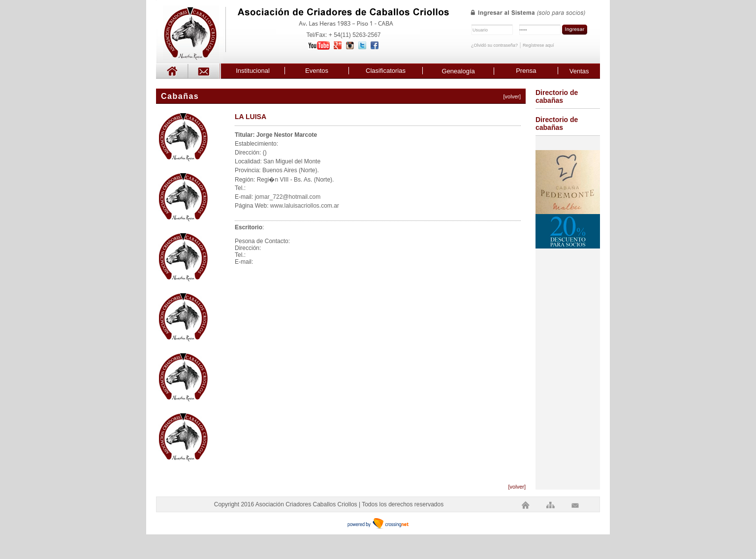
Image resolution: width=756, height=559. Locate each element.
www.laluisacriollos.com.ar (305, 206)
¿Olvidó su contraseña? (494, 45)
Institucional (253, 71)
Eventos (317, 71)
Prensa (526, 71)
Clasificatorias (386, 71)
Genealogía (458, 71)
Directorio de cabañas (557, 96)
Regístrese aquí (538, 45)
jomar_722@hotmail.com (288, 197)
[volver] (512, 96)
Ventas (579, 71)
